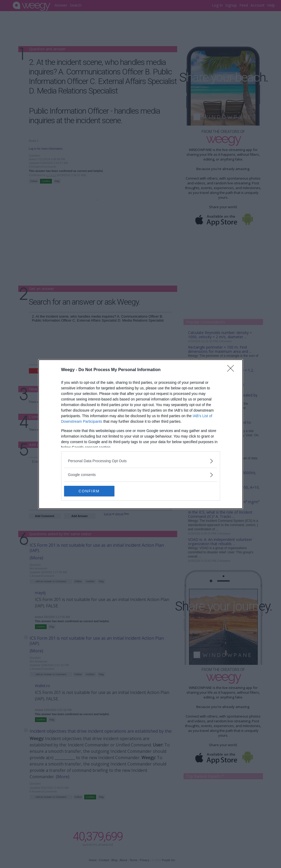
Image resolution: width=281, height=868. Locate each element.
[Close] (232, 370)
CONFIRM (89, 491)
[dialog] (141, 434)
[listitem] (141, 461)
